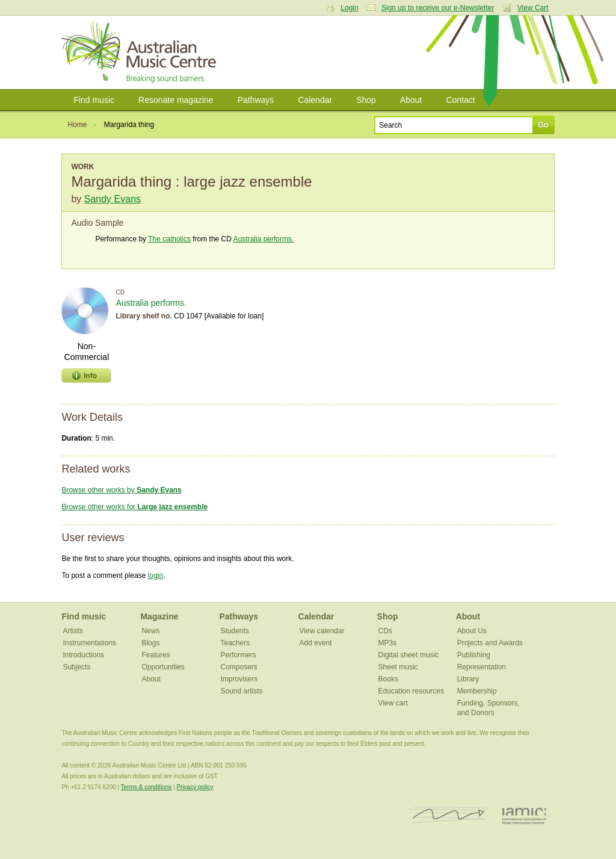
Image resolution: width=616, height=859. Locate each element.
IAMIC (524, 815)
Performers (239, 655)
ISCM (448, 815)
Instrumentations (89, 643)
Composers (239, 667)
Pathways (256, 100)
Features (156, 655)
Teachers (236, 643)
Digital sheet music (409, 655)
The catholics (169, 239)
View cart (393, 703)
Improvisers (239, 679)
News (150, 631)
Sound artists (242, 691)
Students (235, 631)
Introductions (83, 655)
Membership (477, 691)
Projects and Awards (490, 643)
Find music (94, 100)
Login (349, 8)
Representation (482, 667)
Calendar (315, 100)
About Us (472, 631)
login (156, 575)
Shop (366, 100)
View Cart (533, 8)
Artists (72, 631)
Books (388, 679)
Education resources (411, 691)
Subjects (76, 667)
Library (468, 679)
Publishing (474, 655)
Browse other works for (134, 507)
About (411, 100)
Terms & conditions (146, 787)
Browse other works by (121, 490)
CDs (385, 631)
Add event (316, 643)
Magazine (159, 616)
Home (77, 125)
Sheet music (398, 667)
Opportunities (163, 667)
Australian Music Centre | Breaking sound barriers (141, 52)
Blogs (150, 643)
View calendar (322, 631)
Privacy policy (195, 787)
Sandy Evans (112, 199)
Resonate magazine (176, 100)
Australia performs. (264, 239)
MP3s (388, 643)
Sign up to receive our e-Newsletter (438, 8)
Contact (460, 100)
